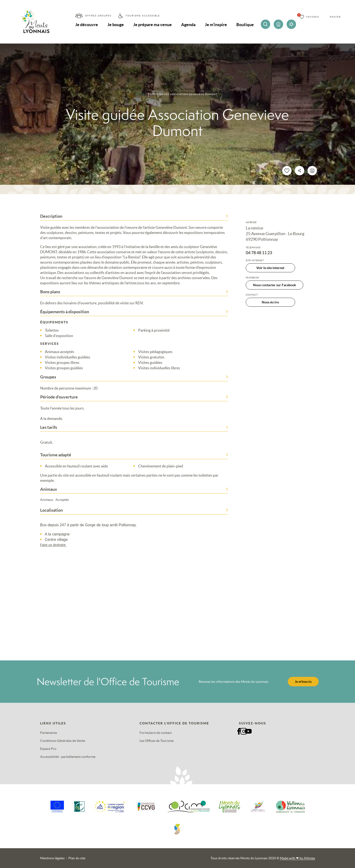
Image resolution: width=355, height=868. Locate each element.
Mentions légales (52, 858)
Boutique (245, 25)
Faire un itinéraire (56, 545)
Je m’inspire (216, 25)
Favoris (313, 17)
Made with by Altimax (297, 858)
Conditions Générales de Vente (63, 741)
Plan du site (77, 858)
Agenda (188, 25)
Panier (335, 17)
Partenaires (49, 733)
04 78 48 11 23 (259, 253)
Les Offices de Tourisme (157, 741)
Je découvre (87, 25)
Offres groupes (98, 16)
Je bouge (116, 25)
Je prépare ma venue (152, 25)
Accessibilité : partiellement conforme (68, 757)
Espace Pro (48, 749)
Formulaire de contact (156, 733)
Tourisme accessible (143, 16)
